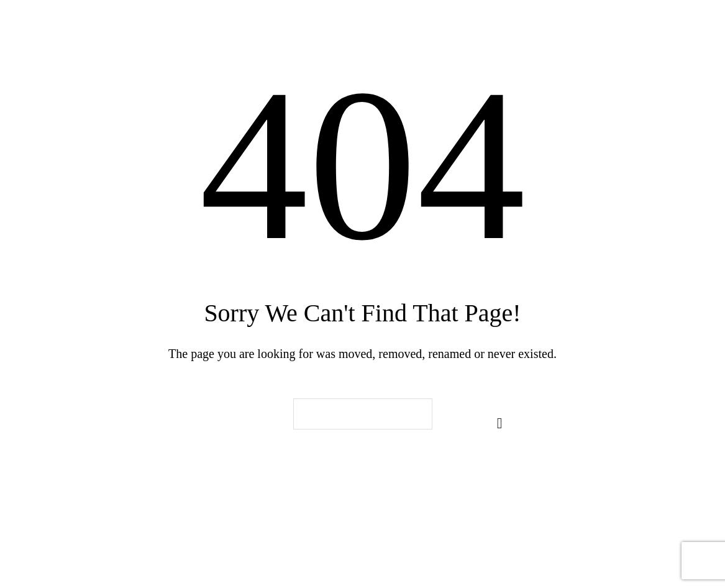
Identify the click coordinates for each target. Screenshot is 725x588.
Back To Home (363, 493)
